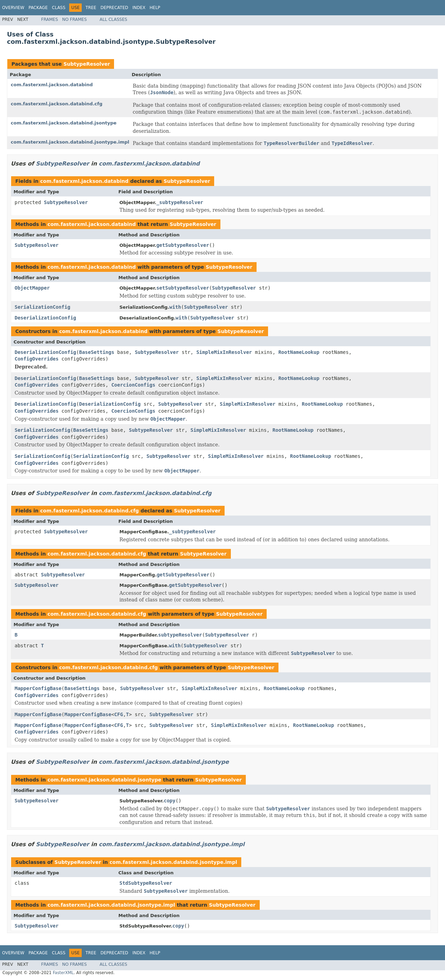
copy (170, 801)
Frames (50, 19)
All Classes (114, 19)
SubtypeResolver (87, 64)
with (175, 307)
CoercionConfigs (133, 385)
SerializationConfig (42, 307)
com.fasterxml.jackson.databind (52, 85)
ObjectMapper (32, 288)
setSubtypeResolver (183, 288)
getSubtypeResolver (183, 245)
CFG (119, 714)
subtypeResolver (180, 635)
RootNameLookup (299, 352)
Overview (13, 8)
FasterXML (63, 973)
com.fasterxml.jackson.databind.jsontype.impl (70, 142)
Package (38, 8)
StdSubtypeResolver (146, 883)
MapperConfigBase (38, 688)
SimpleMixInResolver (224, 352)
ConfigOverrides (37, 359)
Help (155, 8)
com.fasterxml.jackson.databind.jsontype (64, 123)
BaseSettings (96, 352)
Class (59, 8)
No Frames (75, 19)
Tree (91, 8)
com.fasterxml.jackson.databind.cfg (57, 104)
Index (139, 8)
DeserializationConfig (45, 318)
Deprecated (114, 8)
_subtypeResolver (180, 202)
